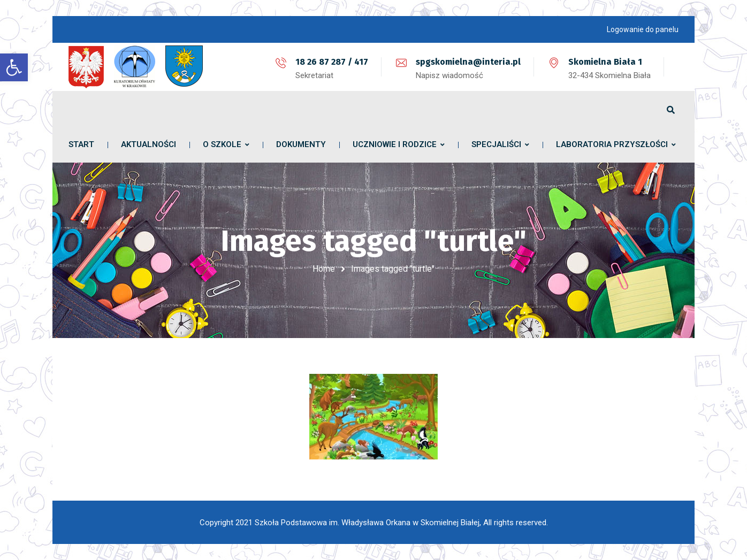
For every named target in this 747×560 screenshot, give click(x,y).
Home (324, 269)
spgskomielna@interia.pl (468, 62)
